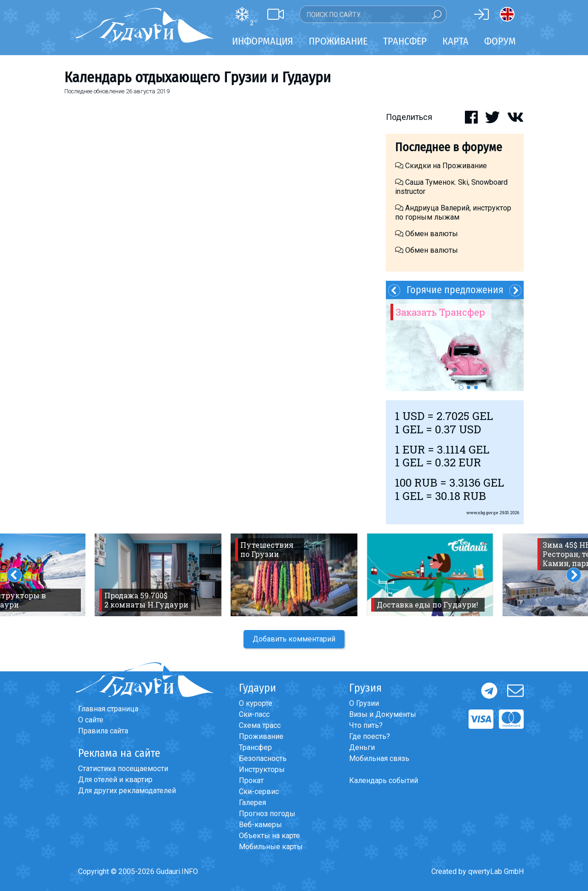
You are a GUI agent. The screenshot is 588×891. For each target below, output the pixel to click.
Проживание (261, 736)
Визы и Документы (383, 714)
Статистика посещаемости (123, 769)
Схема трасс (260, 725)
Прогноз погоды (267, 814)
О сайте (91, 720)
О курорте (256, 703)
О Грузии (364, 703)
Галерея (252, 803)
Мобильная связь (379, 758)
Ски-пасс (254, 714)
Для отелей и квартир (115, 780)
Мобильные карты (271, 847)
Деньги (362, 747)
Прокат (251, 780)
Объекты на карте (269, 836)
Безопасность (263, 758)
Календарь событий (384, 780)
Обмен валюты (427, 234)
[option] (455, 345)
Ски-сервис (259, 792)
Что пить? (366, 725)
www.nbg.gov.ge (482, 513)
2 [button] (469, 387)
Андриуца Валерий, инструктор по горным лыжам (453, 213)
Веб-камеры (260, 825)
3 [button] (476, 387)
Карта (455, 41)
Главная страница (108, 709)
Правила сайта (103, 731)
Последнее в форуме (449, 147)
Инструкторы (262, 769)
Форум (500, 41)
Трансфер (255, 747)
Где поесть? (370, 736)
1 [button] (461, 387)
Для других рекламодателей (127, 791)
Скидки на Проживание (441, 166)
